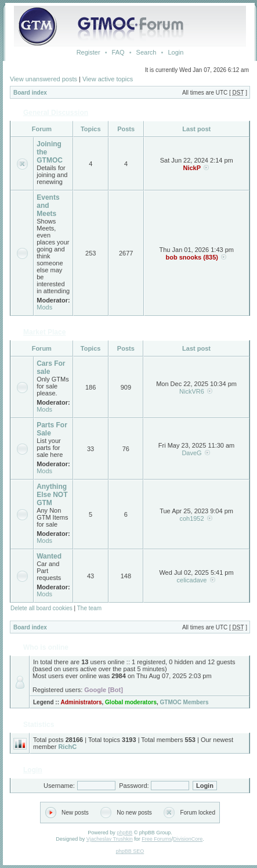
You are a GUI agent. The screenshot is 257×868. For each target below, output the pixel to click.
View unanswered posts (44, 79)
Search (146, 52)
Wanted (49, 556)
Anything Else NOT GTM (52, 495)
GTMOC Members (184, 702)
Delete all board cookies (41, 608)
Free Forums (157, 839)
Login (175, 52)
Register (88, 52)
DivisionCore (188, 839)
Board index (30, 93)
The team (89, 608)
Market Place (44, 332)
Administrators (81, 702)
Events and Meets (48, 206)
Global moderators (131, 702)
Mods (44, 307)
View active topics (108, 79)
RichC (67, 747)
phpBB (124, 833)
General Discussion (56, 113)
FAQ (118, 52)
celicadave (192, 580)
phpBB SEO (130, 851)
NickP (192, 168)
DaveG (191, 453)
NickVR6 (192, 391)
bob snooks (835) (191, 257)
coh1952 (191, 518)
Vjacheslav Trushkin (110, 839)
